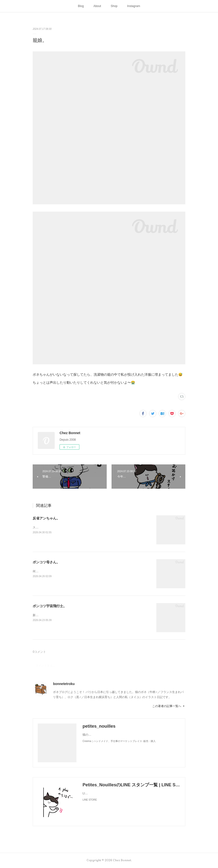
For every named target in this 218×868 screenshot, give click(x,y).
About (97, 6)
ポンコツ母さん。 (46, 562)
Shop (114, 6)
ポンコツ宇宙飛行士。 (50, 606)
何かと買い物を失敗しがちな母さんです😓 (61, 571)
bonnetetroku (64, 684)
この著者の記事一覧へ (169, 706)
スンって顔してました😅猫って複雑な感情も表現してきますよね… (77, 527)
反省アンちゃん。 (46, 518)
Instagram (134, 6)
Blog (81, 6)
